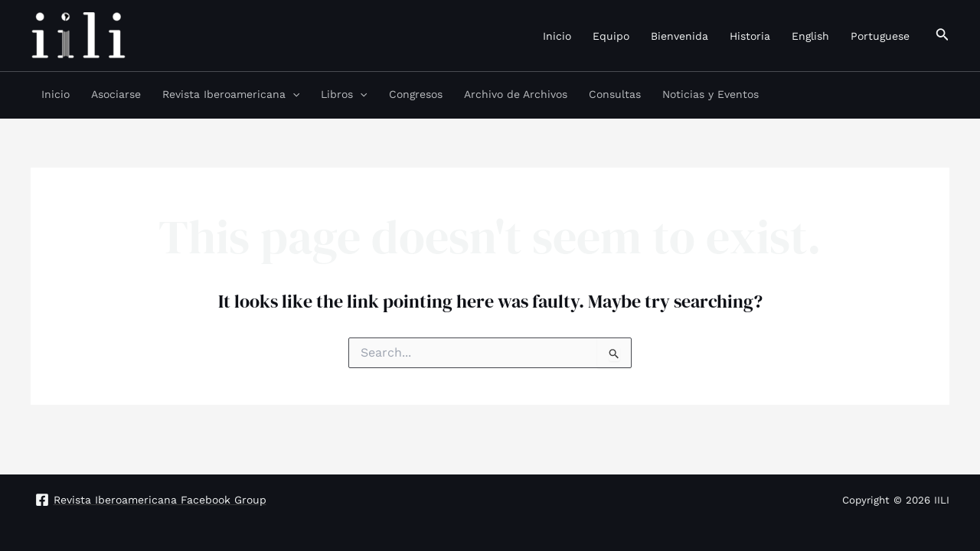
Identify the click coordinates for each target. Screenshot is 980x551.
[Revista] (150, 500)
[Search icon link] (942, 36)
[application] (292, 94)
